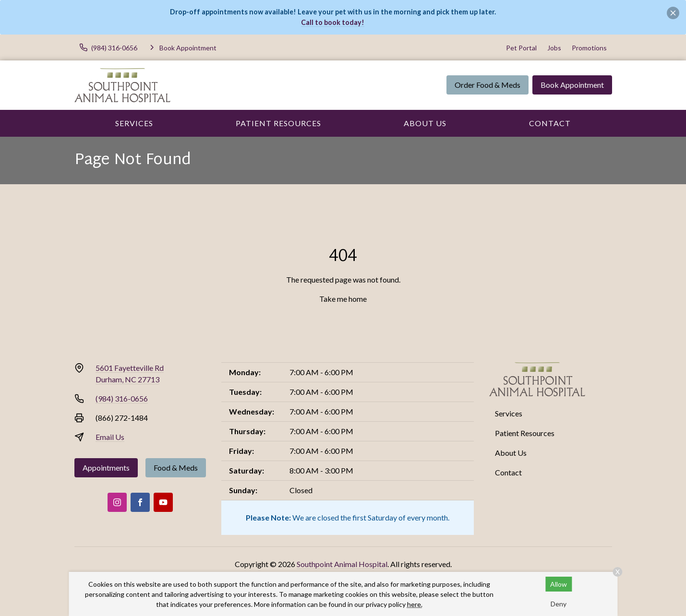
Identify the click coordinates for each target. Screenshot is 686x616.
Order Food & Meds (487, 85)
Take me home (343, 299)
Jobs (554, 48)
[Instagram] (117, 502)
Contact (550, 123)
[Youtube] (163, 502)
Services (134, 123)
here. (415, 604)
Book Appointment (572, 85)
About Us (425, 123)
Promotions (589, 48)
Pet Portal (521, 48)
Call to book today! (333, 22)
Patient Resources (278, 123)
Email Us (110, 437)
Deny (559, 604)
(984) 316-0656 (122, 398)
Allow (559, 584)
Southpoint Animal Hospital (342, 564)
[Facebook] (140, 502)
